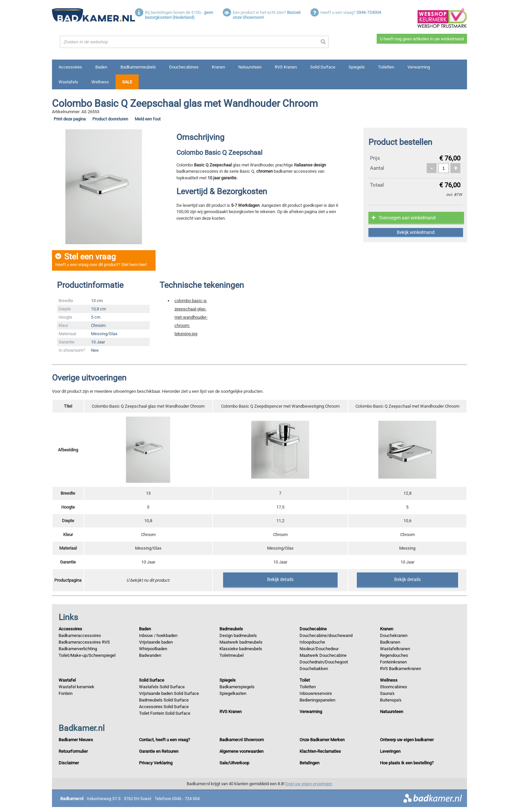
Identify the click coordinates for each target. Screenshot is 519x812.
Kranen (218, 67)
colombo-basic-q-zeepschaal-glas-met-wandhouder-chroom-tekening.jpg (191, 317)
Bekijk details (280, 579)
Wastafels (68, 82)
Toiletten (386, 67)
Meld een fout (148, 119)
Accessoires (70, 67)
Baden (101, 67)
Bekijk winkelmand (416, 232)
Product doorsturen (110, 119)
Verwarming (419, 67)
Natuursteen (250, 67)
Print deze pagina (70, 119)
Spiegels (357, 67)
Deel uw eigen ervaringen (309, 784)
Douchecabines (184, 67)
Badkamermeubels (138, 67)
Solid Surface (323, 67)
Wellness (100, 82)
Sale (127, 82)
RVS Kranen (286, 67)
